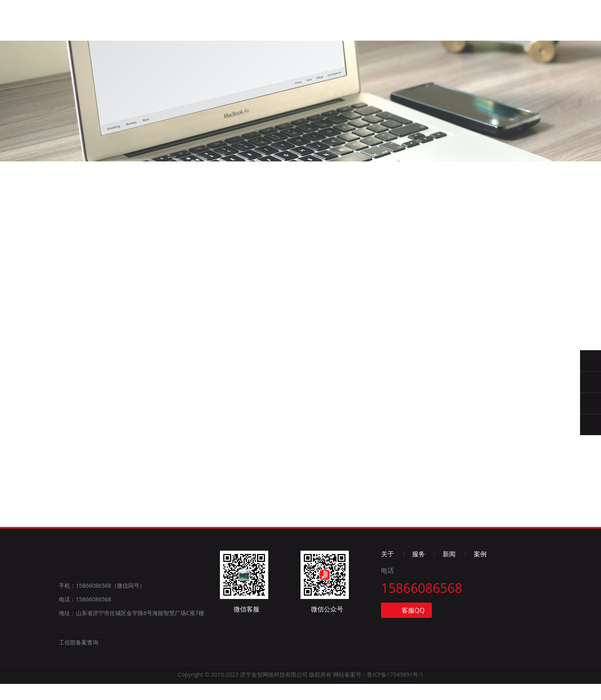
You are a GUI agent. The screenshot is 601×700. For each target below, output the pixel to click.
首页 (170, 24)
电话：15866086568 (85, 615)
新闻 (289, 27)
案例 (329, 28)
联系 (368, 30)
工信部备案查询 (79, 658)
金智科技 (51, 21)
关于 (209, 25)
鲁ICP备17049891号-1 (395, 691)
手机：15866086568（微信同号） (102, 602)
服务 (249, 26)
